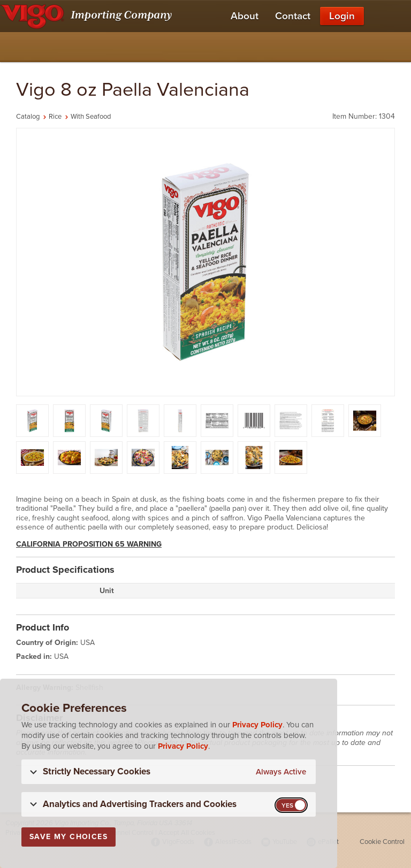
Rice (55, 117)
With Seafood (91, 117)
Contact (293, 16)
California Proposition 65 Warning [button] (89, 544)
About (245, 16)
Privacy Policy (257, 725)
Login (342, 16)
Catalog (28, 117)
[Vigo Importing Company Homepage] (88, 16)
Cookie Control (382, 842)
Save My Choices (68, 837)
